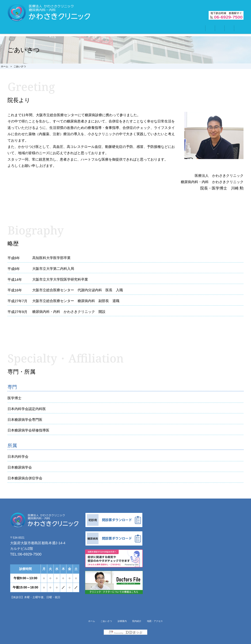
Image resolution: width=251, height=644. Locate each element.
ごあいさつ (86, 29)
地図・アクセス (216, 29)
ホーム (45, 29)
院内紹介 (169, 29)
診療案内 (129, 29)
